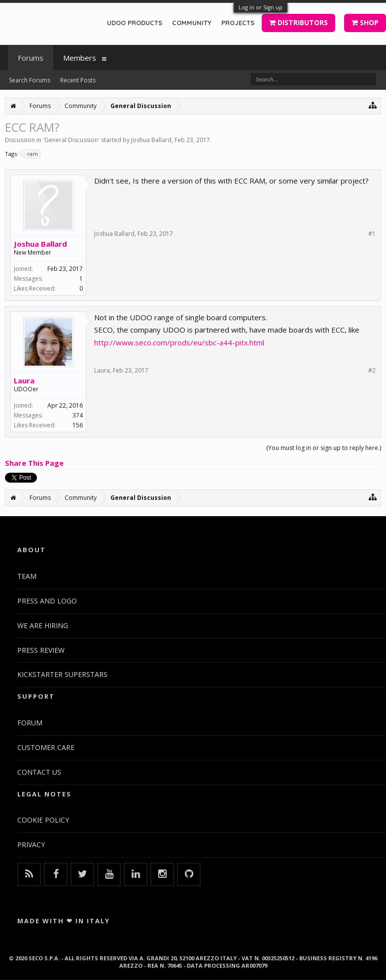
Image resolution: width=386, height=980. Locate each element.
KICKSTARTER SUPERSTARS (62, 674)
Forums (31, 58)
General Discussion (71, 140)
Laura (24, 380)
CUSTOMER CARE (46, 747)
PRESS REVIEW (41, 650)
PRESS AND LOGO (47, 601)
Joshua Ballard (151, 140)
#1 (372, 234)
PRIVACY (31, 845)
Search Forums (30, 80)
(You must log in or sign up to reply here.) (324, 448)
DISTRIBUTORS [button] (298, 22)
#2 (372, 371)
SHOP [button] (365, 22)
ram (31, 154)
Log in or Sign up (261, 7)
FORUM (30, 723)
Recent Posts (78, 80)
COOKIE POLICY (43, 820)
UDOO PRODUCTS (135, 23)
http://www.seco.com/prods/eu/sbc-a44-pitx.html (179, 342)
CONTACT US (39, 772)
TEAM (27, 576)
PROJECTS (238, 23)
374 (78, 415)
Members (80, 58)
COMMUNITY (192, 23)
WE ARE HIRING (43, 625)
